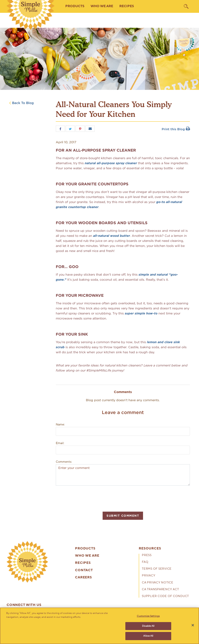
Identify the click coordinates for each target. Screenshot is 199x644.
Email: (60, 443)
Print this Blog (176, 129)
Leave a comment (123, 412)
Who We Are (87, 556)
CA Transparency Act (160, 590)
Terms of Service (157, 569)
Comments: (64, 462)
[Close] (193, 625)
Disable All (148, 626)
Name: (60, 424)
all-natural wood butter (112, 236)
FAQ (145, 562)
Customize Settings (148, 616)
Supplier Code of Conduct (165, 596)
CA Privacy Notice (158, 583)
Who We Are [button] (102, 6)
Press (147, 555)
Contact (84, 570)
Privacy (149, 576)
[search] (186, 6)
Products (85, 549)
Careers (83, 578)
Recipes (127, 6)
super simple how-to (141, 313)
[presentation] (85, 498)
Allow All (148, 636)
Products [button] (75, 6)
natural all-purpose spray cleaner (111, 163)
